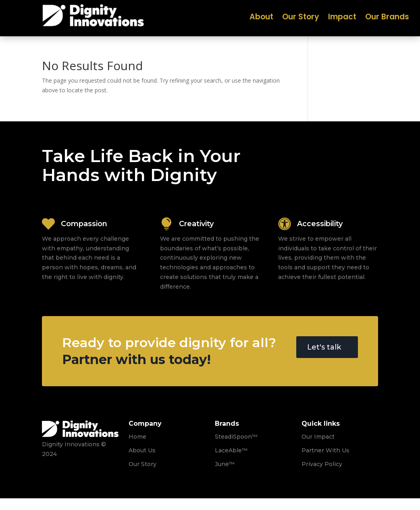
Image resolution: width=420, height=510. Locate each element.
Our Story (301, 18)
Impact (342, 18)
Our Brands (387, 18)
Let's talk (324, 347)
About (261, 18)
